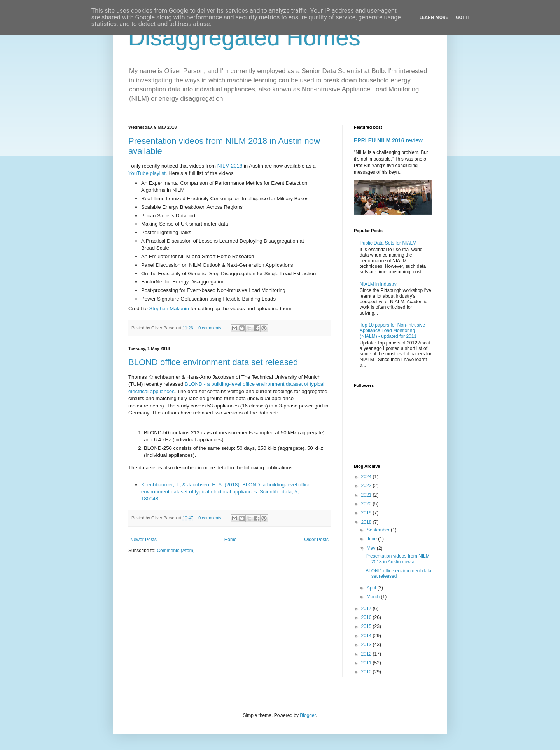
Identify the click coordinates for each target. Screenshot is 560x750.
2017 (367, 608)
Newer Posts (143, 540)
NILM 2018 (230, 166)
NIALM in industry (378, 284)
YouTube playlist (147, 173)
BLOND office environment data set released (213, 362)
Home (231, 540)
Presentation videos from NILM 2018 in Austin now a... (398, 559)
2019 (367, 513)
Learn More (434, 17)
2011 (367, 663)
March (374, 597)
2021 (367, 495)
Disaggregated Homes (244, 38)
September (379, 530)
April (372, 588)
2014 (367, 636)
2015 (367, 626)
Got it (463, 17)
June (372, 539)
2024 (367, 477)
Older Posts (316, 540)
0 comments (210, 328)
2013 (367, 645)
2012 (367, 654)
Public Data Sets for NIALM (388, 243)
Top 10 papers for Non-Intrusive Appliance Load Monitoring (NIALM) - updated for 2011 (392, 331)
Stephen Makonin (169, 309)
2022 (367, 486)
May (372, 548)
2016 (367, 617)
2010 (367, 672)
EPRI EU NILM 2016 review (388, 140)
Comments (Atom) (176, 551)
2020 (367, 504)
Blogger (308, 715)
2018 (367, 522)
